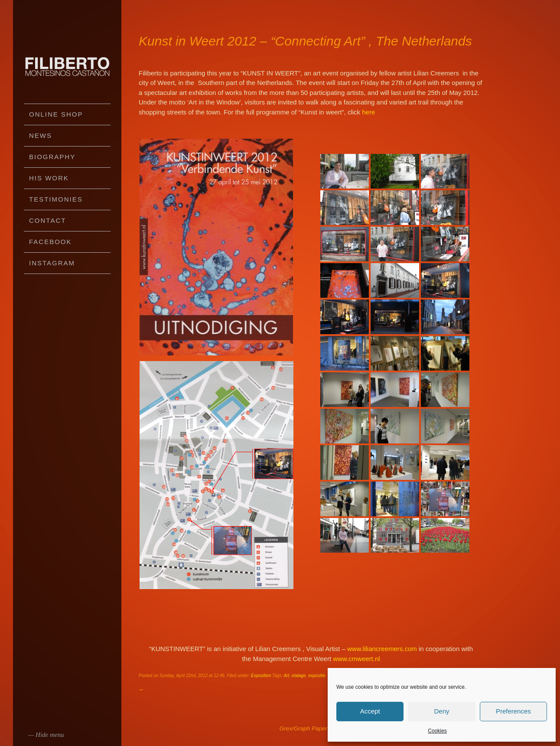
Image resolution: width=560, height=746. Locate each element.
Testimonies (56, 199)
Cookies (437, 731)
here (368, 112)
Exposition (261, 676)
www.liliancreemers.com (383, 649)
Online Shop (56, 114)
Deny (441, 711)
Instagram (52, 263)
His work (49, 178)
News (41, 135)
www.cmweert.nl (356, 659)
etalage (299, 676)
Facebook (50, 242)
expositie (317, 676)
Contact (47, 220)
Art (287, 676)
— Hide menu (46, 735)
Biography (52, 157)
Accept (370, 711)
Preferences (513, 711)
